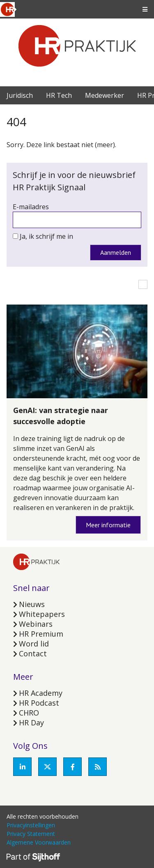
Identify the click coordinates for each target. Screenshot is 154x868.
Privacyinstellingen (31, 825)
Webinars (36, 624)
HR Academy (41, 693)
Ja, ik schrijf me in (46, 236)
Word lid (34, 644)
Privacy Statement (31, 834)
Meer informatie (108, 525)
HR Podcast (39, 703)
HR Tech (59, 95)
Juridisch (20, 95)
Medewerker (105, 95)
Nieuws (32, 604)
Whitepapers (42, 614)
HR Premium (41, 634)
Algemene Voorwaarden (39, 842)
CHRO (29, 713)
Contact (33, 653)
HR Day (31, 723)
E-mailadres (31, 207)
